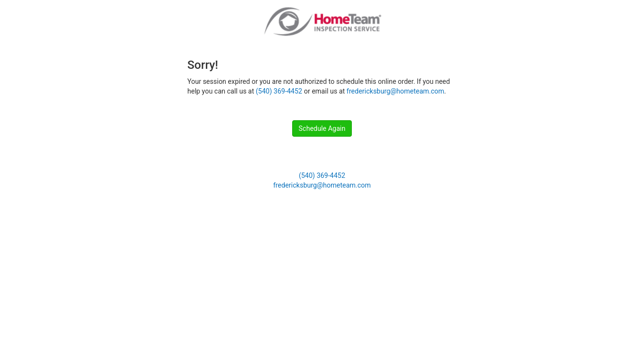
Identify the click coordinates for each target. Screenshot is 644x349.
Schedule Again (322, 128)
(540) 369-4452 (279, 91)
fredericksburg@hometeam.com (395, 91)
